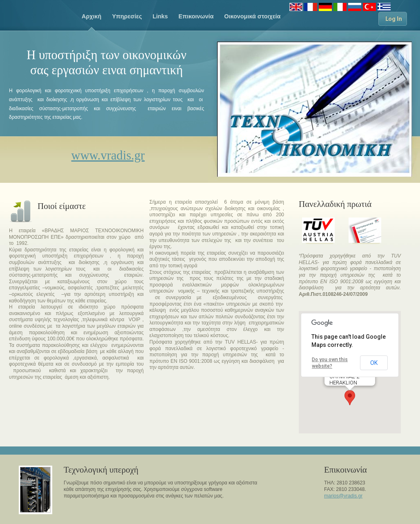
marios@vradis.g (342, 496)
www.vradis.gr (108, 155)
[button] (350, 398)
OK (374, 363)
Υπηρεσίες (127, 16)
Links (160, 16)
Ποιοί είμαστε (62, 206)
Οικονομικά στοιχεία (252, 16)
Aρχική (91, 16)
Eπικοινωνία (196, 16)
